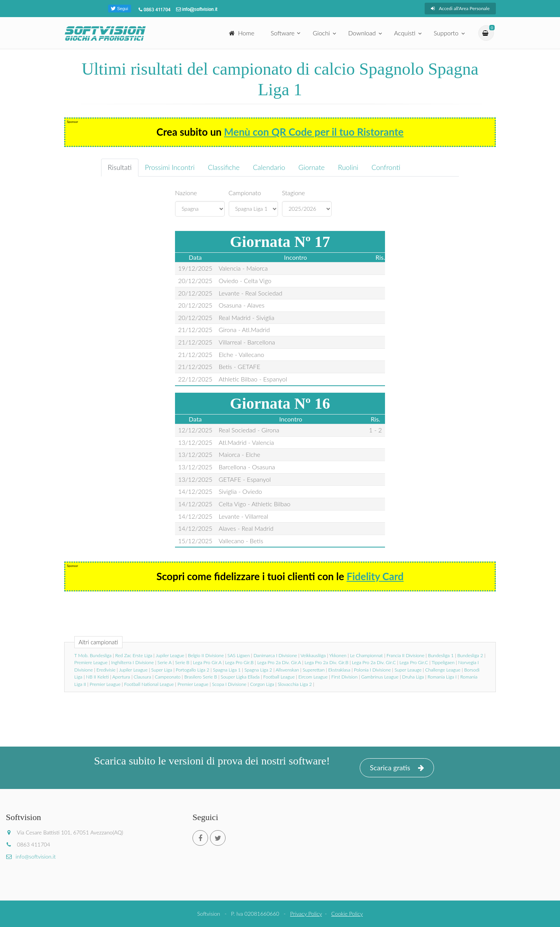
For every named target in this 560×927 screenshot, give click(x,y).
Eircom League (313, 677)
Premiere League (91, 662)
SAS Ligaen (239, 655)
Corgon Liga (262, 684)
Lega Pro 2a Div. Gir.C (374, 662)
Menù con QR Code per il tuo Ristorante (314, 132)
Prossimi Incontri (170, 167)
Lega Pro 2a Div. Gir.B (326, 662)
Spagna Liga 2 (258, 670)
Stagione (293, 193)
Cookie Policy (347, 914)
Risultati (120, 167)
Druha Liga (413, 677)
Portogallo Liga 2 (192, 670)
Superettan (313, 670)
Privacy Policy (306, 914)
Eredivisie (106, 670)
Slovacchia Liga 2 (295, 684)
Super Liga (162, 670)
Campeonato (168, 677)
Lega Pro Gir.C (414, 662)
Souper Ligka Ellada (240, 677)
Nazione (186, 193)
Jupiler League (170, 655)
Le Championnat (366, 655)
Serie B (182, 662)
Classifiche (224, 167)
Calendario (269, 167)
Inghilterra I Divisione (133, 662)
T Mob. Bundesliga (93, 655)
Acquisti (405, 33)
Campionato (245, 193)
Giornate (311, 167)
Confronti (386, 167)
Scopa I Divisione (229, 684)
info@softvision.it (31, 856)
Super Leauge (408, 670)
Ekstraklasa (339, 670)
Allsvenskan (287, 670)
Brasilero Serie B (201, 677)
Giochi (321, 33)
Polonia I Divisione (372, 670)
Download (362, 33)
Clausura (143, 677)
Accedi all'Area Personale (460, 8)
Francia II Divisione (405, 655)
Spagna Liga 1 (227, 670)
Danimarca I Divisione (275, 655)
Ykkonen (338, 655)
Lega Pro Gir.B (239, 662)
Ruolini (348, 167)
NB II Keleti (97, 677)
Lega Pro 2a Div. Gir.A (279, 662)
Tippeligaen (443, 662)
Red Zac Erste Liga (134, 655)
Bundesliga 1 (441, 655)
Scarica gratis (397, 768)
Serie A (164, 662)
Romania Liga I (442, 677)
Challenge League (443, 670)
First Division (344, 677)
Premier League (105, 684)
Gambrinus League (380, 677)
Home (242, 33)
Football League (279, 677)
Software (283, 33)
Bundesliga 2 (470, 655)
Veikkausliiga (313, 655)
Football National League (149, 684)
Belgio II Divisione (206, 655)
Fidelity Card (375, 576)
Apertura (121, 677)
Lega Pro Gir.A (207, 662)
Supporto (446, 33)
